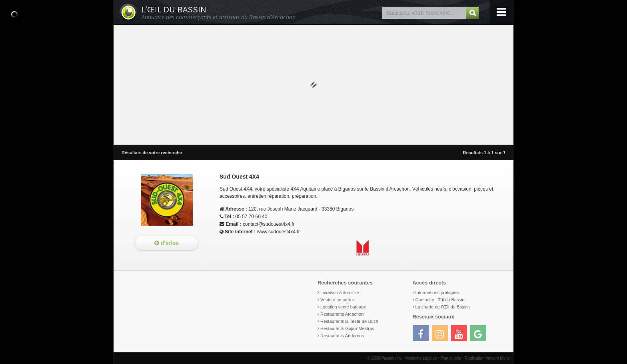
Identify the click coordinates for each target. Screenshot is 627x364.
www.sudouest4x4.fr (278, 232)
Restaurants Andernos (342, 336)
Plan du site (451, 358)
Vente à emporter (337, 300)
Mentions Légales (421, 358)
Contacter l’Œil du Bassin (440, 300)
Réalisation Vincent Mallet (488, 358)
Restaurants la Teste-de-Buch (349, 321)
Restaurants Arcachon (342, 314)
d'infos (167, 243)
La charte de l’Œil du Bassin (443, 307)
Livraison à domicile (340, 292)
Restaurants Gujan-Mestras (347, 328)
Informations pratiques (437, 292)
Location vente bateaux (343, 307)
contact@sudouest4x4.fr (269, 224)
